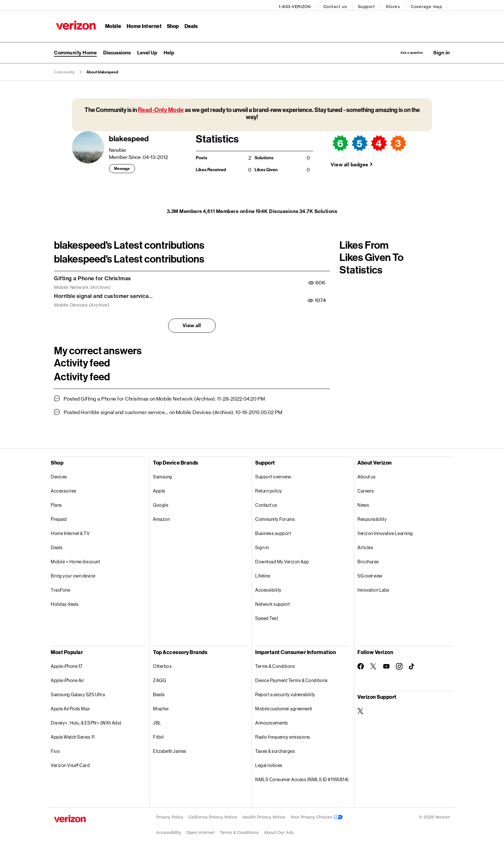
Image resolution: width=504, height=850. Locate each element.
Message (122, 168)
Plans (56, 504)
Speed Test (267, 617)
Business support (273, 532)
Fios (55, 750)
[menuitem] (117, 51)
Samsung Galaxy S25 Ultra (78, 693)
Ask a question (401, 50)
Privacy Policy (170, 816)
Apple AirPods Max (70, 707)
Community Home (75, 50)
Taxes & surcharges (275, 750)
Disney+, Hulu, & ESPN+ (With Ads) (86, 721)
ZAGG (159, 679)
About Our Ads (279, 831)
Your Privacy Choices (317, 816)
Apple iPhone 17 (67, 665)
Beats (159, 693)
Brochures (368, 560)
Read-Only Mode (161, 109)
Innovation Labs (373, 589)
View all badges (350, 163)
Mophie (161, 707)
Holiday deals (65, 603)
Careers (366, 490)
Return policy (269, 490)
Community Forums (275, 518)
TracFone (60, 589)
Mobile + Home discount (75, 560)
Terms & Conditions (275, 665)
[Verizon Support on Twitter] (361, 710)
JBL (157, 721)
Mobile (111, 24)
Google (161, 504)
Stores (395, 5)
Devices (59, 475)
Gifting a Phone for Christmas (93, 277)
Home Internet (142, 24)
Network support (273, 603)
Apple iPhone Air (67, 679)
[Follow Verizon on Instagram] (399, 665)
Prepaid (59, 518)
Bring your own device (73, 574)
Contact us (337, 5)
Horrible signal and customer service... (104, 295)
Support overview (273, 475)
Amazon (161, 518)
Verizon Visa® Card (70, 764)
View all (192, 324)
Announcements (272, 721)
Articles (365, 546)
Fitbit (158, 736)
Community (64, 71)
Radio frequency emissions (283, 736)
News (363, 504)
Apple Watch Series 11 (73, 736)
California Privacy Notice (213, 816)
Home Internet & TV (70, 532)
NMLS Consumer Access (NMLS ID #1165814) (302, 778)
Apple (159, 490)
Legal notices (269, 764)
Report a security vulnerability (285, 693)
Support (368, 5)
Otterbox (162, 665)
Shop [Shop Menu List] (171, 24)
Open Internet (200, 831)
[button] (442, 51)
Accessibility (268, 589)
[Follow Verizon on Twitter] (373, 665)
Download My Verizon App (282, 560)
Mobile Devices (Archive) (82, 304)
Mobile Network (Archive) (82, 286)
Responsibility (372, 518)
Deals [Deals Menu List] (189, 24)
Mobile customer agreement (284, 707)
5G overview (370, 574)
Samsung (163, 475)
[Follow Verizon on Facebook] (361, 665)
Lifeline (263, 574)
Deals (57, 546)
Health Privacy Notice (264, 816)
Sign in (262, 546)
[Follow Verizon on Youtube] (386, 665)
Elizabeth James (170, 750)
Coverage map (428, 5)
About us (366, 475)
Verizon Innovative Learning (385, 532)
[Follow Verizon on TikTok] (412, 665)
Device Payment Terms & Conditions (292, 679)
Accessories (64, 490)
